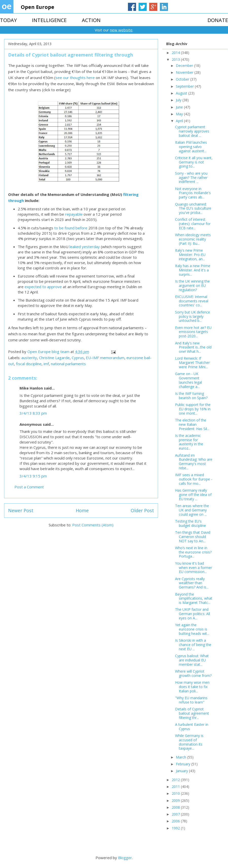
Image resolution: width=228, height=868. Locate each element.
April (180, 121)
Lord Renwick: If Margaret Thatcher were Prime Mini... (192, 363)
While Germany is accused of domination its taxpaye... (189, 742)
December (185, 66)
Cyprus (78, 358)
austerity (29, 358)
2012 (176, 780)
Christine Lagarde (54, 358)
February (184, 764)
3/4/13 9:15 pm (33, 476)
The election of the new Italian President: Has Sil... (192, 424)
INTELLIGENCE (49, 20)
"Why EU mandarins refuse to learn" (191, 700)
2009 (176, 800)
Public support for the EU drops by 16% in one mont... (193, 409)
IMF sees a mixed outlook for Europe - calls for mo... (194, 479)
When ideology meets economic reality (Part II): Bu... (193, 239)
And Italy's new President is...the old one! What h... (193, 347)
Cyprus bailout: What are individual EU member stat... (192, 660)
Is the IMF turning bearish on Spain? (191, 396)
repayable (74, 214)
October (183, 79)
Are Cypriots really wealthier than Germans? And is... (192, 583)
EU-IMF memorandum (105, 358)
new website (121, 30)
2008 (176, 807)
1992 (176, 828)
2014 (176, 53)
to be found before (71, 228)
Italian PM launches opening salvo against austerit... (191, 147)
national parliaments (68, 364)
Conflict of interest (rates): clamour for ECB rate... (193, 224)
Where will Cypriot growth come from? (193, 673)
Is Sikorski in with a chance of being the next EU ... (193, 645)
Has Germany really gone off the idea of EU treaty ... (193, 495)
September (185, 86)
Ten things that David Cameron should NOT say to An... (193, 537)
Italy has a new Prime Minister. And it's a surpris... (193, 270)
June (180, 107)
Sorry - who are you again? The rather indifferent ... (191, 178)
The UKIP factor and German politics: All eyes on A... (193, 614)
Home (82, 510)
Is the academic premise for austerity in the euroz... (189, 442)
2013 (176, 59)
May (180, 114)
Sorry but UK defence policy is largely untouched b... (193, 316)
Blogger (125, 858)
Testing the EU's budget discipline (191, 523)
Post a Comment (29, 487)
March (182, 757)
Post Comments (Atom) (93, 525)
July (179, 100)
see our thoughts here (75, 78)
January (182, 771)
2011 (176, 787)
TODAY (8, 20)
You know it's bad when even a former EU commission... (194, 568)
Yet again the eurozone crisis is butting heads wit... (192, 629)
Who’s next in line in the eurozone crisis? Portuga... (193, 552)
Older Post (142, 510)
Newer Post (21, 510)
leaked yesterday (85, 247)
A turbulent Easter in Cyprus (192, 727)
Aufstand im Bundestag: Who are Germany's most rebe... (194, 462)
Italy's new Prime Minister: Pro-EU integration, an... (190, 255)
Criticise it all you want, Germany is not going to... (194, 162)
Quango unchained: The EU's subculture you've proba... (193, 208)
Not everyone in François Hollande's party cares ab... (193, 193)
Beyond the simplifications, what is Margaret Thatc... (194, 598)
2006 (176, 821)
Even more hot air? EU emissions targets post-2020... (193, 332)
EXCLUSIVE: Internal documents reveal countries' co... (192, 301)
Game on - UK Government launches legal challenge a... (188, 380)
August (182, 93)
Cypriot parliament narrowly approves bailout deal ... (192, 131)
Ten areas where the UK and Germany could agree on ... (192, 510)
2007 (176, 814)
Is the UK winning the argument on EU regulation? (192, 285)
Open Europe (37, 7)
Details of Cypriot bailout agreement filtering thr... (192, 713)
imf (46, 364)
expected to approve (43, 287)
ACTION (91, 20)
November (185, 72)
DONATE (218, 20)
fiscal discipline (29, 364)
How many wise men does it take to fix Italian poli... (192, 687)
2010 (176, 793)
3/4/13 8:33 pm (33, 413)
